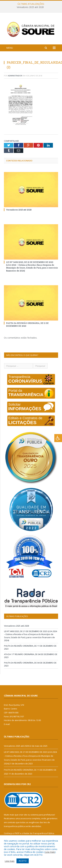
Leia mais (50, 852)
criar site (23, 815)
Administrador (15, 76)
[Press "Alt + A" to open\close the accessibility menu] (58, 438)
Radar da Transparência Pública (39, 833)
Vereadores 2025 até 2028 (30, 7)
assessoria (26, 818)
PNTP (17, 833)
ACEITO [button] (23, 861)
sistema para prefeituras (43, 815)
